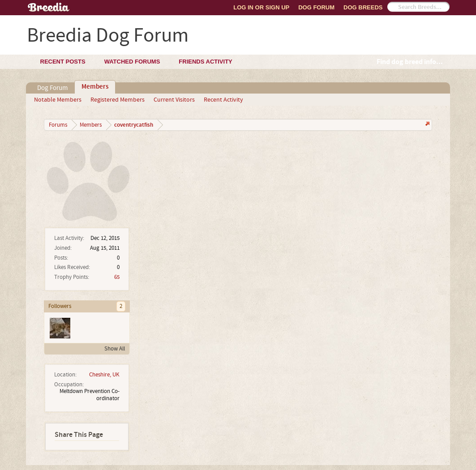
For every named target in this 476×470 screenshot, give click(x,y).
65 (117, 277)
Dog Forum (316, 7)
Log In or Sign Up (261, 7)
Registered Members (118, 100)
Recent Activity (223, 100)
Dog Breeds (363, 7)
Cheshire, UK (104, 375)
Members (95, 87)
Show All (115, 349)
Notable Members (58, 100)
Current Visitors (174, 100)
